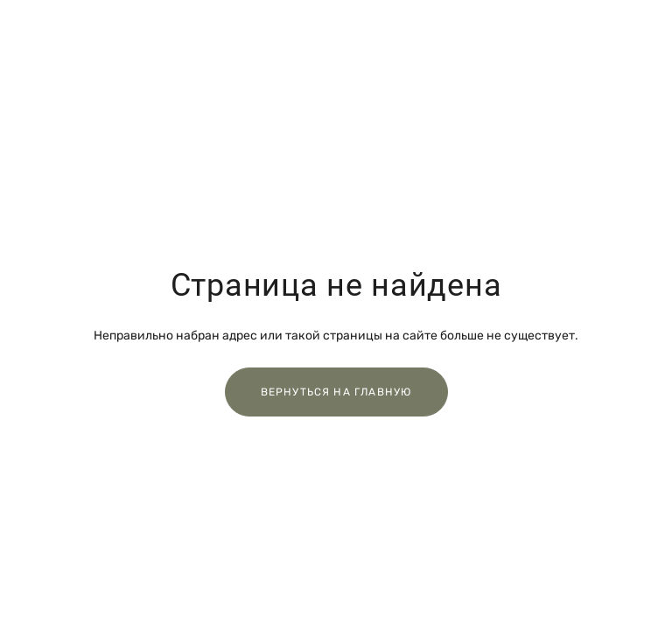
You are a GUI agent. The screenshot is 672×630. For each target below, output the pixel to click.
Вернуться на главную (336, 392)
